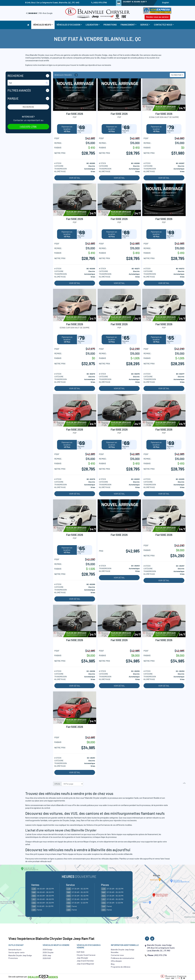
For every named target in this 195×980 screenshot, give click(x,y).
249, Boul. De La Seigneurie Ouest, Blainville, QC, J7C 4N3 (53, 3)
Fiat (89, 821)
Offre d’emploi (116, 961)
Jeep (78, 821)
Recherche (28, 107)
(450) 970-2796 (100, 3)
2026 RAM (47, 958)
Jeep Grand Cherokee (85, 961)
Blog (113, 964)
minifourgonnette (33, 821)
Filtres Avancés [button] (19, 90)
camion (149, 818)
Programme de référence (121, 967)
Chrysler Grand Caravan (86, 955)
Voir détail (75, 178)
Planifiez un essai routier (129, 859)
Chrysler (66, 821)
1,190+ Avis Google (45, 13)
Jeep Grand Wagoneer (85, 964)
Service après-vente (16, 952)
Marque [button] (13, 98)
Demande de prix (15, 950)
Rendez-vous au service (157, 17)
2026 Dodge (47, 950)
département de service (114, 842)
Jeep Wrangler (82, 958)
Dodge (72, 821)
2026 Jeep (47, 955)
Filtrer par (176, 75)
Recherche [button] (16, 76)
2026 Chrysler (48, 952)
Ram (83, 821)
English (165, 3)
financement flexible (151, 798)
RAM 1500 (81, 952)
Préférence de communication (123, 958)
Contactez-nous (117, 955)
